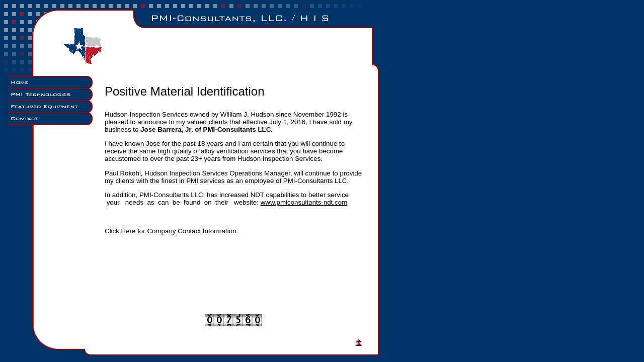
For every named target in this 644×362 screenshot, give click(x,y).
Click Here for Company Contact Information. (171, 231)
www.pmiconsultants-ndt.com (304, 202)
